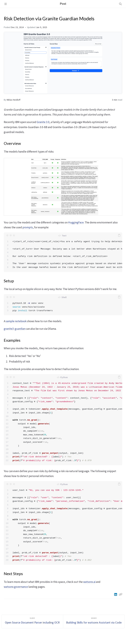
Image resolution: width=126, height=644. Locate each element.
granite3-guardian (15, 329)
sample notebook (16, 321)
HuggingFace (76, 222)
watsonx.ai (89, 582)
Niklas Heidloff (14, 100)
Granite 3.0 (43, 122)
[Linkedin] (116, 594)
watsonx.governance (16, 587)
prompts (28, 227)
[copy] (119, 235)
